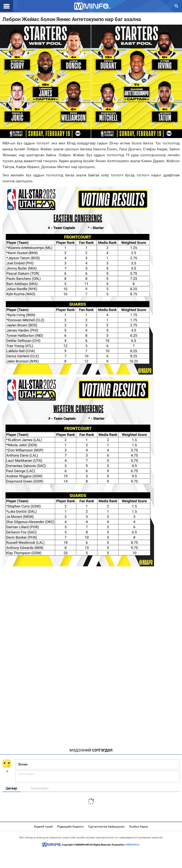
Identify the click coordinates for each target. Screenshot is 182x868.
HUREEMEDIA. (132, 845)
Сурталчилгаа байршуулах (106, 827)
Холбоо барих (139, 827)
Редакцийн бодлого (70, 827)
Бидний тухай (43, 827)
